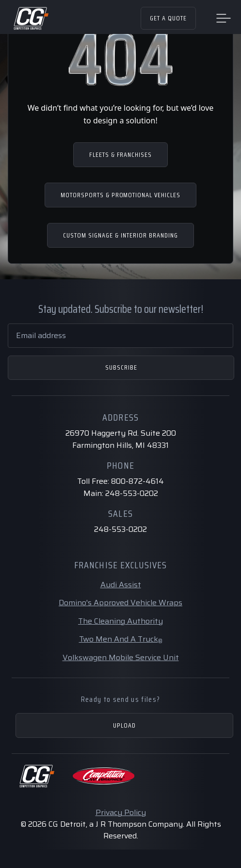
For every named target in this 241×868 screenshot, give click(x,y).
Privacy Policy (121, 812)
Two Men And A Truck (121, 639)
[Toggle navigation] (224, 17)
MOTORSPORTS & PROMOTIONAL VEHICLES (120, 195)
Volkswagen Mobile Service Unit (121, 657)
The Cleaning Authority (120, 621)
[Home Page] (31, 18)
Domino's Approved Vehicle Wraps (120, 603)
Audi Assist (121, 585)
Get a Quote (168, 18)
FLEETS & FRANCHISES (121, 154)
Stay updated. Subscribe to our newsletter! (121, 309)
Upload (124, 725)
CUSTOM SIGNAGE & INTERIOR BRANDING (120, 235)
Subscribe (121, 367)
